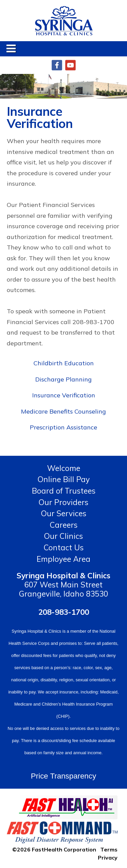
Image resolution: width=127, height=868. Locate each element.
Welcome (64, 468)
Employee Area (63, 559)
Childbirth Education (64, 363)
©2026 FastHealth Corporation (54, 849)
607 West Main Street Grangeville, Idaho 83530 (63, 585)
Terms (109, 849)
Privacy (108, 857)
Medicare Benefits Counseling (63, 411)
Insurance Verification (64, 395)
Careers (64, 525)
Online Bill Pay (64, 479)
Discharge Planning (63, 379)
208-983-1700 (64, 612)
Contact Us (64, 547)
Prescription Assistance (63, 427)
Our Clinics (63, 536)
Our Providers (63, 502)
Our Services (64, 513)
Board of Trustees (64, 491)
